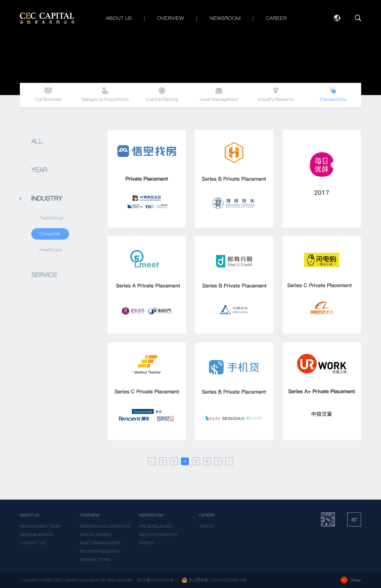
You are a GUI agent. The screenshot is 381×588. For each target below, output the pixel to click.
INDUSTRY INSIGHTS (158, 535)
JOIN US (206, 526)
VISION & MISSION (36, 535)
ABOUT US (30, 515)
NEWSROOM (151, 515)
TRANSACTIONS (95, 560)
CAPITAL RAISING (96, 535)
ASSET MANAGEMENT (100, 543)
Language (337, 18)
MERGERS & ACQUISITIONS (105, 526)
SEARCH (358, 18)
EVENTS (147, 543)
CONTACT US (32, 543)
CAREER (207, 515)
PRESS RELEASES (155, 526)
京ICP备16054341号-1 (157, 580)
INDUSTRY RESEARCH (100, 551)
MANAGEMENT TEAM (40, 526)
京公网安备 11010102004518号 (214, 580)
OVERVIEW (90, 515)
